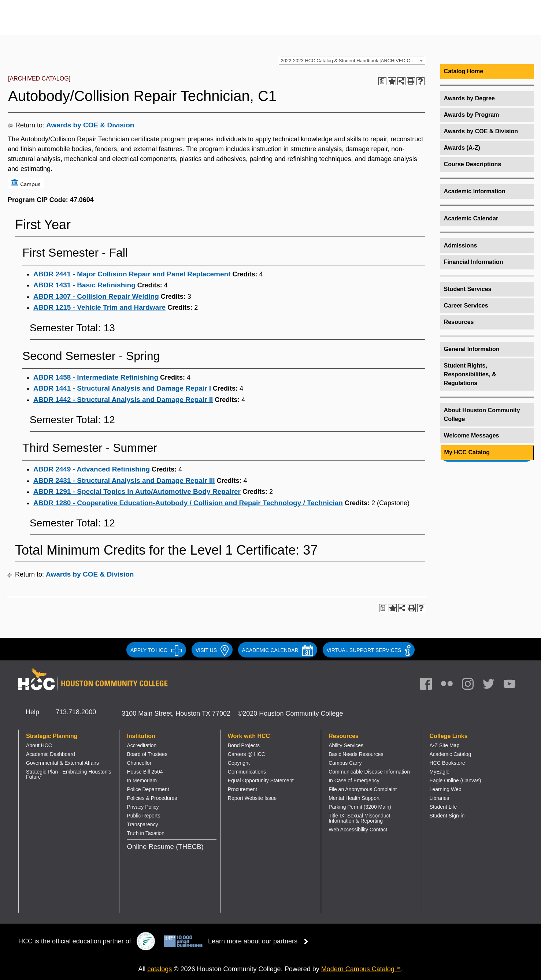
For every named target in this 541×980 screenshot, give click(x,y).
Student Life (443, 807)
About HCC (39, 745)
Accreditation (142, 745)
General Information (472, 349)
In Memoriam (142, 780)
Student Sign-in (447, 816)
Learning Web (446, 789)
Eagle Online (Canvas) (455, 780)
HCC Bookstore (447, 763)
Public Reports (143, 816)
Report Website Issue (252, 798)
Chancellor (139, 763)
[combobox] (352, 60)
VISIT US (212, 650)
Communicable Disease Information (369, 772)
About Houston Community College (482, 415)
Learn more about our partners (260, 941)
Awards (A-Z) (462, 148)
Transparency (142, 824)
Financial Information (474, 262)
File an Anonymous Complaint (363, 789)
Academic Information (475, 191)
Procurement (242, 789)
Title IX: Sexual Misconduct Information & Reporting (359, 818)
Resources (459, 322)
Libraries (440, 798)
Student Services (468, 289)
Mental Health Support (354, 798)
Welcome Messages (472, 435)
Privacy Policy (143, 807)
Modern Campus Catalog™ (361, 969)
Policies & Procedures (152, 798)
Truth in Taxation (146, 833)
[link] (471, 685)
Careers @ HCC (247, 754)
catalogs (160, 969)
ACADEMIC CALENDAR (278, 650)
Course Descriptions (473, 164)
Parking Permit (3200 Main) (360, 807)
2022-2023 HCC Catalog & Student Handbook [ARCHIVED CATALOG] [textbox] (353, 61)
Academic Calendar (471, 218)
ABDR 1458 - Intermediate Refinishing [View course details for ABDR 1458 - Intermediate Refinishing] (96, 377)
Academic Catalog (451, 754)
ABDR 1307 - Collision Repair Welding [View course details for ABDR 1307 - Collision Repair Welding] (96, 296)
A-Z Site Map (445, 745)
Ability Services (346, 745)
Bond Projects (244, 745)
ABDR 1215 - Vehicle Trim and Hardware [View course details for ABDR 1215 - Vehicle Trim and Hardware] (99, 307)
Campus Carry (345, 763)
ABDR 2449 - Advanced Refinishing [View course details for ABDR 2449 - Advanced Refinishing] (92, 469)
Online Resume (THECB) (165, 847)
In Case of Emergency (354, 780)
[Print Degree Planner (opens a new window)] (382, 81)
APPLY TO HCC (156, 650)
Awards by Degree (469, 98)
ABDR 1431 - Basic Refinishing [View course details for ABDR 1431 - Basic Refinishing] (84, 285)
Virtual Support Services (369, 650)
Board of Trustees (147, 754)
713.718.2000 (76, 712)
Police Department (148, 789)
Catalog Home (464, 71)
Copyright (239, 763)
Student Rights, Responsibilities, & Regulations (470, 374)
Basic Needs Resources (356, 754)
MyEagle (440, 772)
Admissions (461, 245)
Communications (247, 772)
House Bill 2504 (145, 772)
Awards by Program (472, 115)
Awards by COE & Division (90, 125)
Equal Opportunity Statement (261, 780)
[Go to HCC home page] (93, 23)
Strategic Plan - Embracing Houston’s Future (68, 774)
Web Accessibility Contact (358, 830)
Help (32, 712)
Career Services (466, 305)
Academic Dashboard (51, 754)
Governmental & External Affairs (62, 763)
